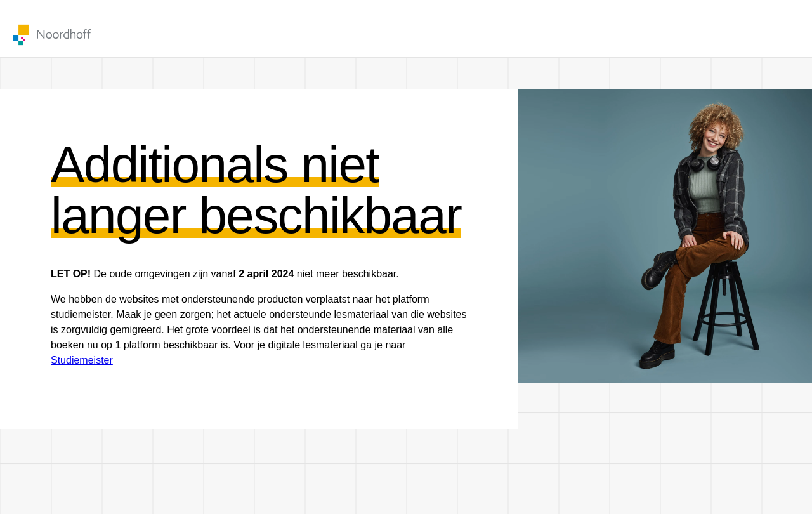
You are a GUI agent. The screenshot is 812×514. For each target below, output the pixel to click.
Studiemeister (82, 360)
